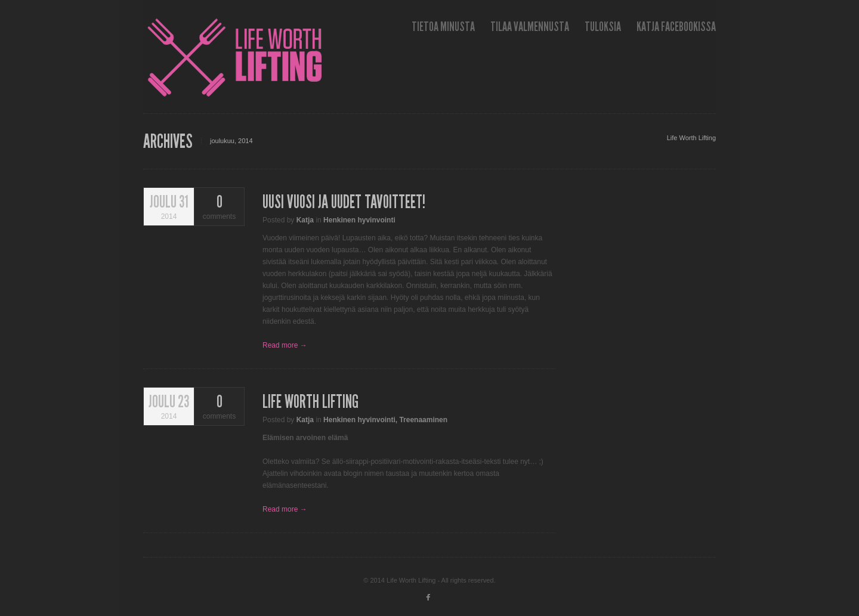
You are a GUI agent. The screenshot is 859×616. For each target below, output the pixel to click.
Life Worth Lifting (691, 138)
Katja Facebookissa (676, 27)
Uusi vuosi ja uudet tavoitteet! (344, 202)
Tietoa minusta (443, 27)
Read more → (285, 345)
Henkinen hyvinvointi (359, 220)
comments (219, 207)
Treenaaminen (423, 420)
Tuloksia (603, 27)
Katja (305, 220)
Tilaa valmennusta (530, 27)
